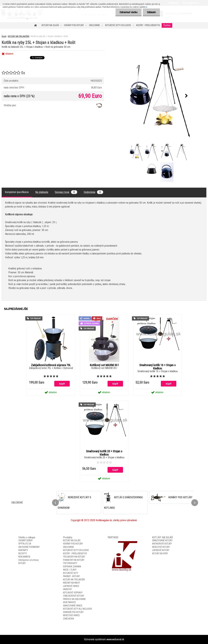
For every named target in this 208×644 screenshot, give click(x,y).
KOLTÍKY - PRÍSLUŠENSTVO (148, 25)
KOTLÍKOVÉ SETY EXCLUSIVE (118, 25)
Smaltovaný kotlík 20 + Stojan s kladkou (104, 453)
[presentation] (131, 96)
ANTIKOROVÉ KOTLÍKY (162, 544)
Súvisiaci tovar (66, 192)
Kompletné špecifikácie (17, 192)
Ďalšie (167, 25)
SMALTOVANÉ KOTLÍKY (162, 540)
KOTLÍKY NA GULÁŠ (50, 25)
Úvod (4, 36)
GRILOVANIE (94, 25)
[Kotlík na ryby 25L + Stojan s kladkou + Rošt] (159, 96)
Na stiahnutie (42, 192)
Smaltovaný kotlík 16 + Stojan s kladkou (157, 367)
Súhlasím (151, 12)
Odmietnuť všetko (129, 12)
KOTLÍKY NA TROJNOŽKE (19, 36)
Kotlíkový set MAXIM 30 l (104, 365)
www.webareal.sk (115, 639)
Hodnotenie (93, 192)
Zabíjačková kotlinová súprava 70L (51, 365)
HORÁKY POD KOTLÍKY (74, 25)
